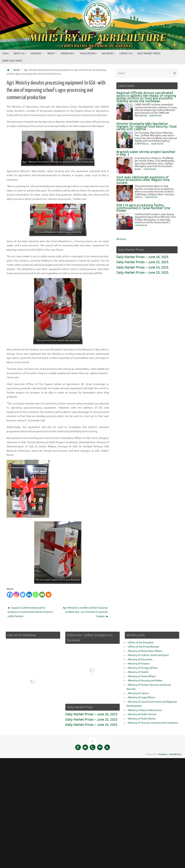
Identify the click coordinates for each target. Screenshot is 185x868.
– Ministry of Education (139, 660)
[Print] (49, 595)
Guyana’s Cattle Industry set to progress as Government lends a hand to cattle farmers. (30, 612)
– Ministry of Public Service (141, 714)
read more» (155, 116)
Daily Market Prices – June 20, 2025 (142, 273)
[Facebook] (10, 595)
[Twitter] (23, 595)
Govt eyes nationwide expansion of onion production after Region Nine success (143, 180)
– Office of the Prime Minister (143, 647)
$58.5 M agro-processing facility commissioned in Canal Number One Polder (143, 208)
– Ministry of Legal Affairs (141, 698)
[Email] (42, 595)
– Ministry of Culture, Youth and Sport (148, 655)
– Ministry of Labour (138, 693)
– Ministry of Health (137, 672)
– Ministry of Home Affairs (141, 676)
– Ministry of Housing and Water (145, 681)
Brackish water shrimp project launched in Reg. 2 (146, 153)
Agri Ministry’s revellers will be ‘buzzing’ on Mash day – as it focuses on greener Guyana (85, 612)
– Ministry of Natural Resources (144, 710)
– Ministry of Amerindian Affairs (144, 651)
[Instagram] (16, 595)
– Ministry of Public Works (141, 719)
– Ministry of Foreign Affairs (142, 668)
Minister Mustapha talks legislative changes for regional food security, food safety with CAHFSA (146, 126)
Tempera (163, 754)
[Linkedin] (29, 595)
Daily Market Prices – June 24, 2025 (142, 267)
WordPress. (176, 754)
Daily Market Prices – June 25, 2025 (142, 262)
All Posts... (122, 239)
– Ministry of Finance (138, 664)
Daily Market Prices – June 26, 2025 (142, 257)
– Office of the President (140, 643)
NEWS (17, 70)
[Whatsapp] (36, 595)
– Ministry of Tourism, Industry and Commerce (152, 723)
